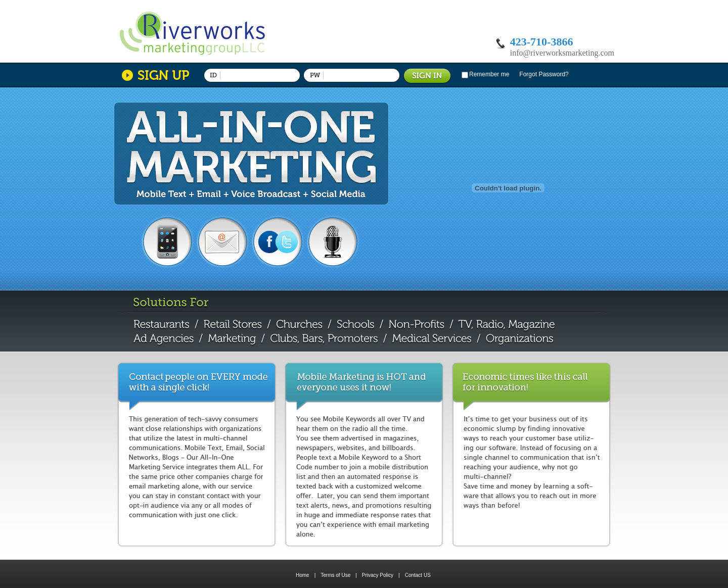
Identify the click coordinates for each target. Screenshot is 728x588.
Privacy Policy (381, 575)
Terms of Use (339, 575)
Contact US (418, 575)
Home (303, 575)
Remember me (489, 74)
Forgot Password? (544, 74)
